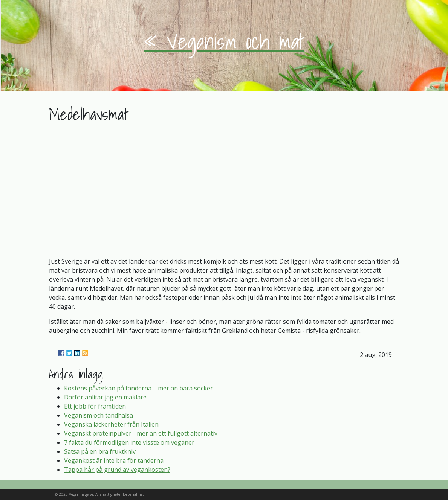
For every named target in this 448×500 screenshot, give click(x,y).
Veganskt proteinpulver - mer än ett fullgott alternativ (141, 433)
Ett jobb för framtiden (95, 406)
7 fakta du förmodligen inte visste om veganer (129, 442)
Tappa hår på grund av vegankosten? (117, 470)
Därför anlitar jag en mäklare (105, 397)
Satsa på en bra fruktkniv (100, 451)
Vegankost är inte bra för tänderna (114, 460)
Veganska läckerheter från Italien (111, 424)
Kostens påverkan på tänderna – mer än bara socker (138, 388)
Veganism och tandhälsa (99, 415)
